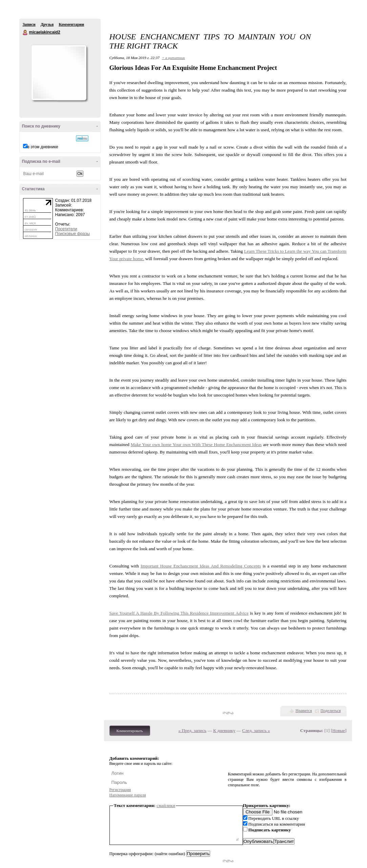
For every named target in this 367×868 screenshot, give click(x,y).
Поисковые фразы (73, 234)
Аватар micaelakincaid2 (59, 73)
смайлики (166, 805)
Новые (339, 730)
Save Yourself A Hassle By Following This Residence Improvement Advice (179, 613)
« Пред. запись (192, 730)
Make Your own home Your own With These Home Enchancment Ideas (196, 445)
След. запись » (256, 730)
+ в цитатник (174, 58)
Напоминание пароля (128, 795)
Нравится (304, 711)
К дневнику (224, 730)
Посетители (66, 229)
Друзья (47, 24)
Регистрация (120, 790)
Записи (29, 24)
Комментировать (130, 731)
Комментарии (71, 24)
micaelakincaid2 (25, 33)
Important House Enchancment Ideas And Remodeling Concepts (201, 566)
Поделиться (331, 711)
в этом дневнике (43, 147)
